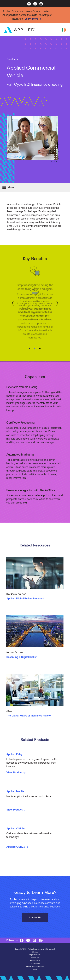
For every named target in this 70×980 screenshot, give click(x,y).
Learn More (33, 19)
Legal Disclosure (35, 955)
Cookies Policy (35, 963)
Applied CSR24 (18, 847)
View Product (16, 773)
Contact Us (35, 918)
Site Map (35, 952)
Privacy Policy (35, 961)
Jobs (35, 969)
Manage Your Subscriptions (35, 966)
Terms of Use (35, 958)
